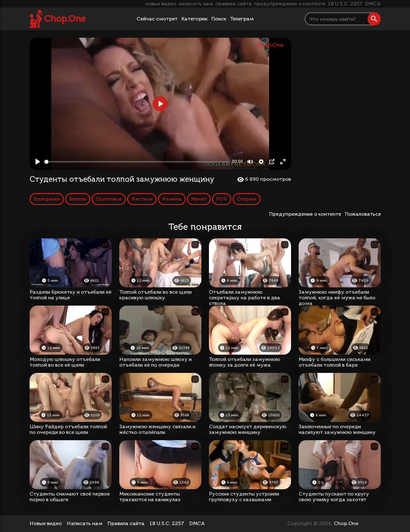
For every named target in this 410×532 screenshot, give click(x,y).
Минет (199, 199)
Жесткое (142, 199)
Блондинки (47, 199)
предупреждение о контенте (290, 4)
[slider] (137, 162)
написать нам (196, 4)
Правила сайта (126, 523)
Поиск (219, 19)
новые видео (161, 4)
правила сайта (234, 4)
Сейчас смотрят (157, 19)
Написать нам (84, 523)
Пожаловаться (363, 214)
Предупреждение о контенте (306, 214)
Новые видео (46, 523)
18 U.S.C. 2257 (345, 4)
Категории (194, 19)
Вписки (78, 199)
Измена (172, 199)
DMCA (373, 4)
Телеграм (242, 19)
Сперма (247, 199)
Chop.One (65, 19)
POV (222, 199)
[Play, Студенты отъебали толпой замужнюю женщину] (38, 162)
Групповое (109, 199)
